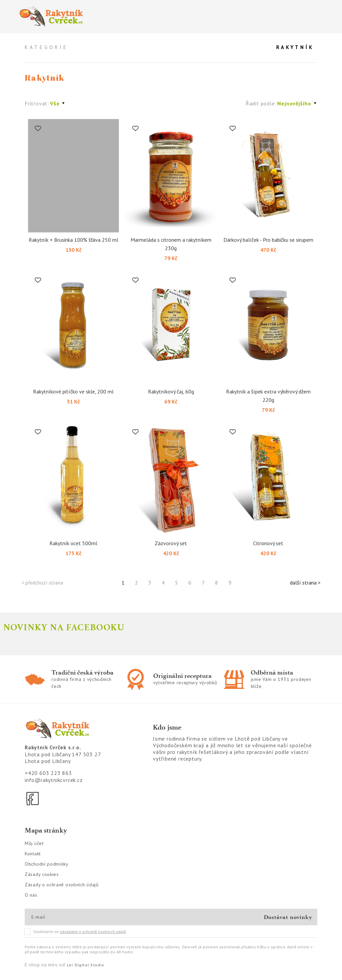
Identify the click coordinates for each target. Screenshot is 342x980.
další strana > (305, 583)
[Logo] (91, 17)
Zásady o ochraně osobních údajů (62, 885)
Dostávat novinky (288, 917)
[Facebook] (33, 799)
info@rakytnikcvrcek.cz (54, 780)
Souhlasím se (75, 932)
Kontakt (33, 854)
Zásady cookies (42, 874)
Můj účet (34, 843)
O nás (31, 895)
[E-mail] (55, 917)
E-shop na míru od (64, 965)
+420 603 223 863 (48, 773)
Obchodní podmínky (47, 864)
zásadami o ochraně (93, 931)
